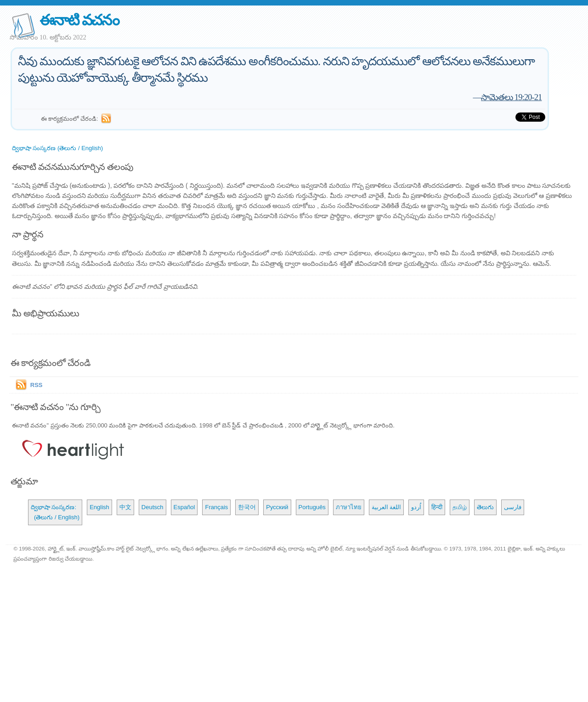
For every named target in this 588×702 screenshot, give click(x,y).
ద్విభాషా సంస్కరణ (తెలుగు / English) (57, 148)
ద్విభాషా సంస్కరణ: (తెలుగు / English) (55, 512)
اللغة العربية (387, 507)
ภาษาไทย (349, 507)
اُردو (416, 507)
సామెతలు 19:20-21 (511, 97)
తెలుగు (485, 507)
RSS (37, 385)
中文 (125, 507)
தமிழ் (460, 507)
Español (184, 507)
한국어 (247, 507)
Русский (277, 507)
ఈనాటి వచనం (79, 20)
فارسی (513, 507)
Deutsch (153, 507)
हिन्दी (437, 507)
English (99, 507)
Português (312, 507)
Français (216, 507)
